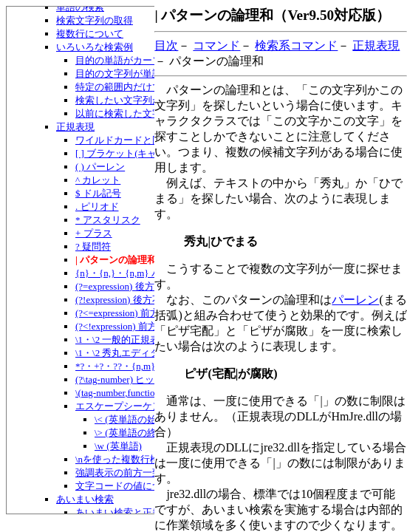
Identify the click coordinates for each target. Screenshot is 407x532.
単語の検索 (80, 7)
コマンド (216, 45)
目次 (166, 45)
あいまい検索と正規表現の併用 (143, 512)
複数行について (90, 34)
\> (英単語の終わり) (137, 433)
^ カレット (98, 180)
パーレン (355, 300)
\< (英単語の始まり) (137, 419)
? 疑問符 (93, 246)
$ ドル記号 (98, 193)
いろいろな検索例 (95, 47)
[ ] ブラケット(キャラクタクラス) (147, 153)
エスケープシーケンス (123, 406)
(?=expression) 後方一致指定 (134, 286)
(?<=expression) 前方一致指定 (137, 313)
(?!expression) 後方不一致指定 (138, 300)
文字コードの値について (128, 486)
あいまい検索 (85, 499)
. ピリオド (97, 207)
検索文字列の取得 (95, 20)
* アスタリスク (108, 220)
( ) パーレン (100, 167)
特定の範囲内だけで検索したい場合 (152, 87)
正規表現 (75, 127)
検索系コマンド (296, 45)
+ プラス (94, 233)
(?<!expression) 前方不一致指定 (140, 326)
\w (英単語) (118, 446)
